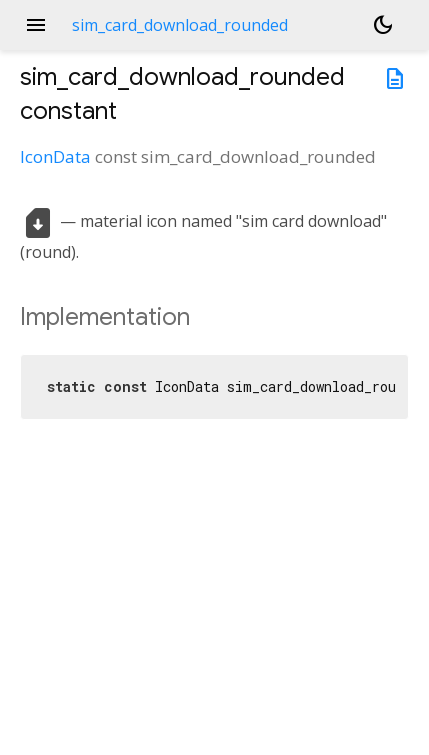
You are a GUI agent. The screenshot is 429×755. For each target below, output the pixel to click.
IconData (55, 156)
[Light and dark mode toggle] (383, 25)
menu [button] (36, 25)
